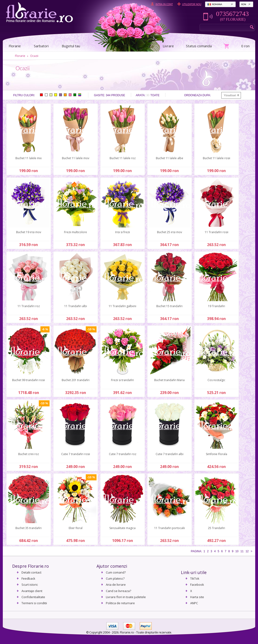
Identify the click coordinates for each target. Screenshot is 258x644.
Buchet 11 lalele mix (29, 158)
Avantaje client (32, 591)
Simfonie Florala (217, 454)
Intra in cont (164, 4)
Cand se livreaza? (118, 591)
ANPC (194, 603)
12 (247, 551)
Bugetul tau (71, 46)
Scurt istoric (30, 585)
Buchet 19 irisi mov (29, 232)
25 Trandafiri (217, 528)
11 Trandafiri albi (76, 306)
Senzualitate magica (122, 528)
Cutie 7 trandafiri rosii (76, 454)
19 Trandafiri (217, 306)
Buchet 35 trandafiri (29, 528)
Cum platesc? (115, 578)
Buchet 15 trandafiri (169, 306)
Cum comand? (116, 572)
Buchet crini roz (29, 454)
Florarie (20, 56)
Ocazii (34, 56)
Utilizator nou (192, 4)
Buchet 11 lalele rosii (217, 158)
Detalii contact (31, 572)
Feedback (28, 578)
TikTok (195, 578)
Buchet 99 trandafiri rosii (29, 380)
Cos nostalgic (216, 380)
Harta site (197, 597)
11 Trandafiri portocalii (170, 528)
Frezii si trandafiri (122, 380)
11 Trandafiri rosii (217, 232)
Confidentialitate (33, 597)
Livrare (168, 46)
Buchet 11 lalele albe (170, 158)
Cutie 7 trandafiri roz (123, 454)
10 (237, 551)
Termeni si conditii (34, 603)
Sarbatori (41, 46)
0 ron (245, 46)
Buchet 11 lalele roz (123, 158)
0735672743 (232, 14)
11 (242, 551)
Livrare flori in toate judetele (126, 597)
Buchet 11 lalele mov (76, 158)
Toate (155, 95)
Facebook (197, 585)
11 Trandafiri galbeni (122, 306)
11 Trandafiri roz (29, 306)
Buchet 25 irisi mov (170, 232)
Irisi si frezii (123, 232)
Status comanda (199, 46)
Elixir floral (76, 528)
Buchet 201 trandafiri (76, 380)
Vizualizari (230, 95)
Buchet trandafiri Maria (169, 380)
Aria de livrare (116, 585)
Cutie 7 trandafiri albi (170, 454)
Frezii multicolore (75, 232)
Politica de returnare (120, 603)
